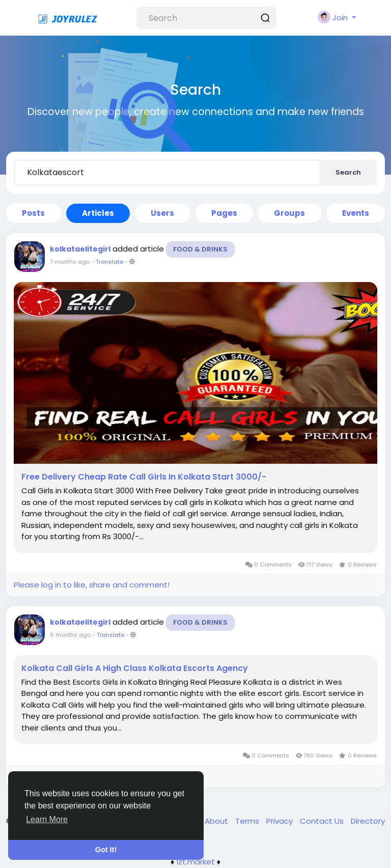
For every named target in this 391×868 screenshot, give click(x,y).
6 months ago (70, 635)
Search (348, 172)
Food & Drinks (200, 249)
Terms (248, 821)
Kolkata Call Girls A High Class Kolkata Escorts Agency (135, 668)
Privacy (281, 821)
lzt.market (196, 862)
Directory (368, 821)
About (217, 821)
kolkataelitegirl (80, 249)
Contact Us (323, 821)
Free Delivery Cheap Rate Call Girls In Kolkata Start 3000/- (144, 477)
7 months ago (70, 262)
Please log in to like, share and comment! (92, 585)
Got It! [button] (106, 850)
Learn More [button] (47, 819)
